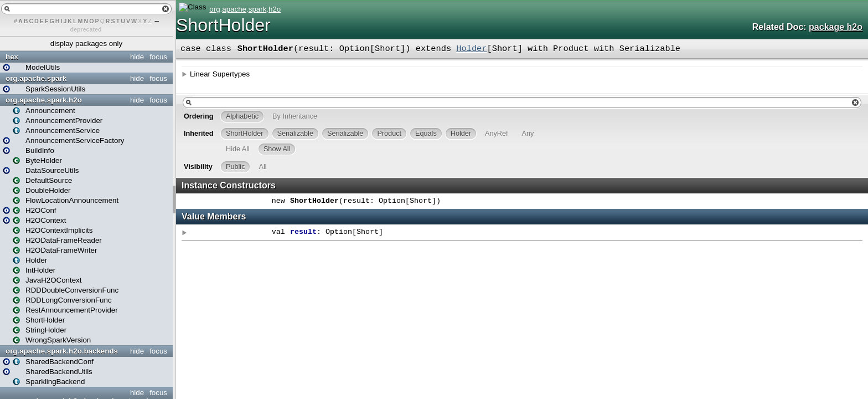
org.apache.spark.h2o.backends (62, 351)
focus (158, 57)
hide (137, 57)
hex (12, 57)
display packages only (86, 44)
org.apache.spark (36, 78)
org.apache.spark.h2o (44, 100)
